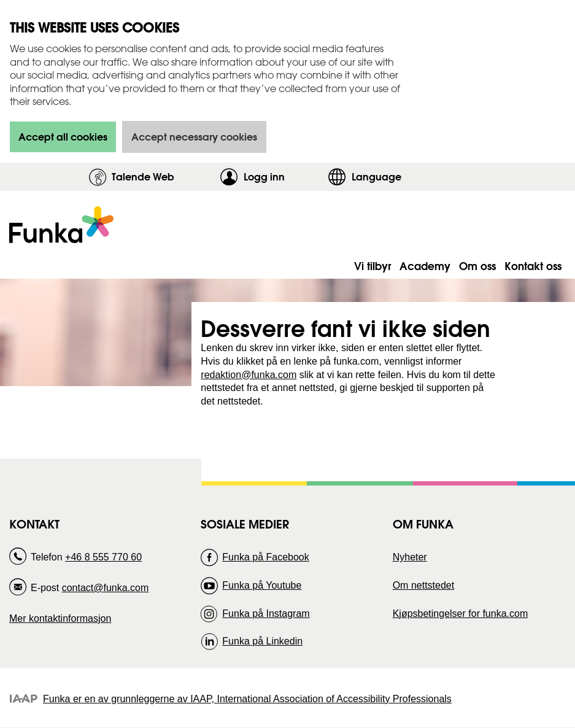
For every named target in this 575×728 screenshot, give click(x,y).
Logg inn (283, 176)
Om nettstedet (424, 585)
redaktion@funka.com (249, 375)
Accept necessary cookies (194, 137)
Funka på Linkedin (262, 641)
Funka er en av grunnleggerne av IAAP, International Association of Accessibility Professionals (247, 699)
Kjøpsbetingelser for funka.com (461, 614)
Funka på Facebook (265, 557)
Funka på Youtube (262, 585)
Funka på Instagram (266, 614)
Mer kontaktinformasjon (60, 618)
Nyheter (410, 557)
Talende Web (143, 176)
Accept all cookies (63, 137)
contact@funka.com (106, 588)
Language (376, 176)
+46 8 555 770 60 (103, 557)
